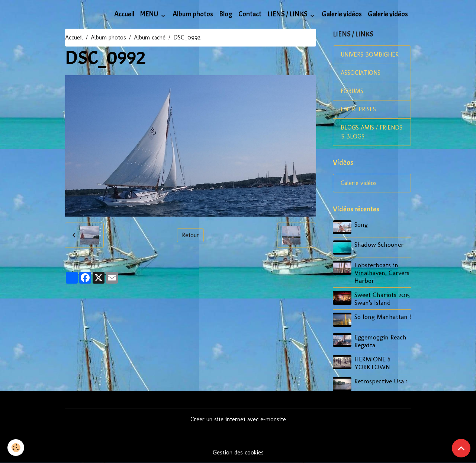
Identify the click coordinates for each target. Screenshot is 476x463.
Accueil (124, 14)
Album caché (150, 37)
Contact (250, 14)
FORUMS (352, 91)
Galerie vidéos (342, 14)
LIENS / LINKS (288, 14)
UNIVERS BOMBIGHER (370, 55)
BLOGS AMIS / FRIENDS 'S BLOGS (372, 132)
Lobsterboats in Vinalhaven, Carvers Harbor (382, 273)
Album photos (193, 14)
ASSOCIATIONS (361, 73)
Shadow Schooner (379, 244)
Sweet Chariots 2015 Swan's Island (382, 298)
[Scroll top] (461, 448)
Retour (190, 235)
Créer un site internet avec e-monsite (238, 419)
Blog (226, 14)
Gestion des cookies (238, 452)
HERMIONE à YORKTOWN (372, 363)
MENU (150, 14)
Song (361, 224)
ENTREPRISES (358, 109)
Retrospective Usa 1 (381, 381)
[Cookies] (16, 448)
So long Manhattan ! (383, 317)
